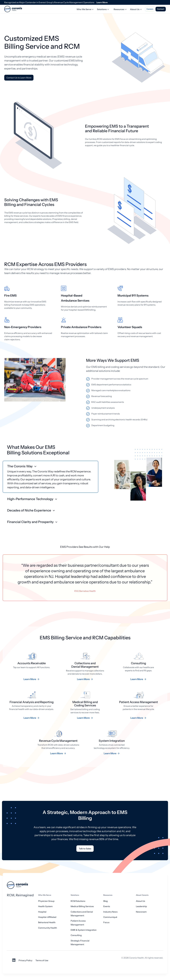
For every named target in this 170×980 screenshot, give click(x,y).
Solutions (103, 9)
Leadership (141, 906)
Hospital (42, 912)
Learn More (102, 2)
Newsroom (141, 912)
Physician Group (46, 901)
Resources (120, 9)
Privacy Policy (25, 960)
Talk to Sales (85, 849)
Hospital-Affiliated (47, 917)
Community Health (48, 928)
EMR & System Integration (84, 930)
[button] (50, 477)
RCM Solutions (78, 901)
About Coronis (142, 895)
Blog (106, 901)
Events (107, 906)
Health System (45, 906)
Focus (106, 922)
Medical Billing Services (82, 906)
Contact (161, 9)
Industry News (110, 912)
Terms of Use (42, 960)
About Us (136, 9)
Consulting (76, 935)
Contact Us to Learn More (19, 78)
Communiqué (110, 917)
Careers (150, 9)
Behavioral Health (47, 922)
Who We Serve (85, 9)
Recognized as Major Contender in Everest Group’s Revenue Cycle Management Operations (49, 2)
